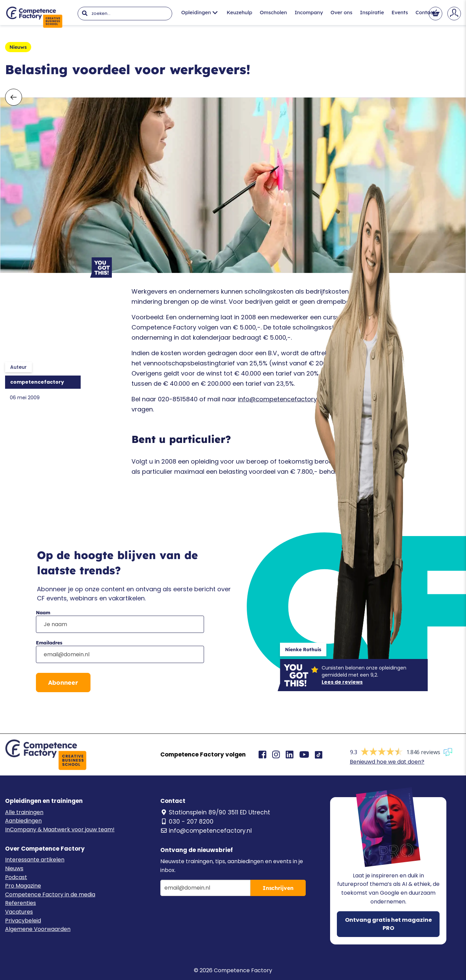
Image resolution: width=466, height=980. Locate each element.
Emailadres (49, 643)
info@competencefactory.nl (280, 399)
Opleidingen (200, 12)
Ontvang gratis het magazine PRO (388, 924)
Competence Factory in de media (50, 894)
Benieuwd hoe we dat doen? (387, 762)
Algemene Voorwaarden (38, 929)
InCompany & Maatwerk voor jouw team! (60, 829)
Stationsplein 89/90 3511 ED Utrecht (215, 812)
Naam (43, 613)
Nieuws (14, 868)
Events (400, 12)
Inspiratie (372, 12)
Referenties (21, 903)
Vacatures (19, 912)
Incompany (309, 12)
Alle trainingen (24, 812)
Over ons (341, 12)
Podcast (16, 877)
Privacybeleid (23, 921)
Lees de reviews (342, 682)
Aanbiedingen (23, 821)
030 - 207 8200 (187, 822)
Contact (425, 12)
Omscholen (273, 12)
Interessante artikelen (35, 860)
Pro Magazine (23, 886)
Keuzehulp (239, 12)
